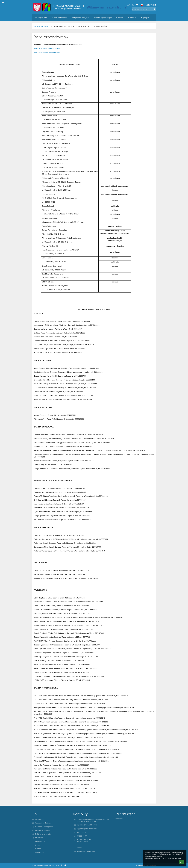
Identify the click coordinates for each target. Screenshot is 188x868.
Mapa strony (40, 841)
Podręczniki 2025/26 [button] (80, 18)
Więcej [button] (145, 18)
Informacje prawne (42, 830)
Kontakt (38, 849)
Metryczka (39, 838)
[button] (142, 5)
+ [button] (129, 5)
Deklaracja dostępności (44, 827)
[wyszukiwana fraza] (144, 9)
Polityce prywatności (174, 858)
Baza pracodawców (97, 26)
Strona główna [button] (40, 18)
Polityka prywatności (43, 834)
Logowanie (151, 5)
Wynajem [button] (132, 18)
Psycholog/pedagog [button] (103, 18)
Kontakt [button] (120, 18)
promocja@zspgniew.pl (86, 851)
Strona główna (41, 26)
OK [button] (181, 862)
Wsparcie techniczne (43, 823)
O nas (38, 845)
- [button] (133, 5)
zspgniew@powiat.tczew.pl (87, 825)
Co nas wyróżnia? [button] (59, 18)
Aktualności (40, 853)
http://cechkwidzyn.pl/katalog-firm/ (47, 48)
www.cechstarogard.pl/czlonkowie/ (47, 52)
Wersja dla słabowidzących (43, 865)
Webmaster (40, 819)
